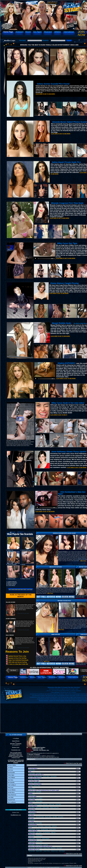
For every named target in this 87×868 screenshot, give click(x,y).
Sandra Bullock (32, 845)
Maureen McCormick (33, 826)
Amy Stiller (55, 817)
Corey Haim (11, 797)
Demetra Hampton (46, 839)
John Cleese (10, 780)
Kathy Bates (45, 804)
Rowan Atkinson (12, 790)
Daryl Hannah (31, 823)
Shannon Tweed (32, 842)
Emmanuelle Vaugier (38, 776)
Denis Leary (10, 787)
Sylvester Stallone (12, 765)
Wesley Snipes (11, 775)
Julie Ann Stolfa (32, 848)
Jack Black (10, 768)
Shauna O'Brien (47, 848)
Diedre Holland (62, 851)
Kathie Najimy (58, 804)
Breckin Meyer (11, 792)
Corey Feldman (11, 778)
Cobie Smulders (54, 776)
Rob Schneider (11, 782)
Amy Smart (31, 804)
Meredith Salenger (45, 829)
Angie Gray (53, 832)
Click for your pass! (16, 810)
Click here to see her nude (73, 763)
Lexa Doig (31, 776)
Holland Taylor (39, 807)
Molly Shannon (32, 817)
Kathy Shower (39, 832)
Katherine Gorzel (54, 851)
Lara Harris (46, 845)
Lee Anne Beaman (46, 832)
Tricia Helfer (39, 792)
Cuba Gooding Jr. (12, 785)
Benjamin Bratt (11, 800)
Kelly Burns (54, 826)
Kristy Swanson (32, 801)
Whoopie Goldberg (38, 804)
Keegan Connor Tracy (54, 807)
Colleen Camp (52, 804)
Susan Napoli (59, 848)
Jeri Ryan (38, 829)
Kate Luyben (61, 817)
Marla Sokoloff (32, 807)
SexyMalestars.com (16, 815)
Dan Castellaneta (12, 802)
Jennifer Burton (39, 835)
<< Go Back (16, 739)
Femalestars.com (16, 750)
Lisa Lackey (38, 773)
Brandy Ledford (32, 770)
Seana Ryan (53, 848)
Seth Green (10, 770)
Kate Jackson (41, 826)
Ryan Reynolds (11, 773)
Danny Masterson (12, 795)
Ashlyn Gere (38, 839)
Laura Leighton (39, 798)
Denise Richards (32, 829)
